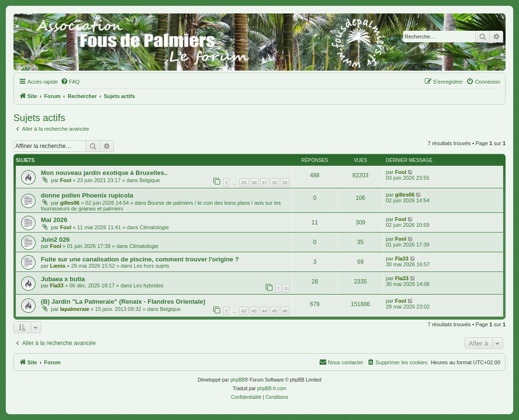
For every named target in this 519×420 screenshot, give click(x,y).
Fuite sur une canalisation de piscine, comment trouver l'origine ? (140, 259)
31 (264, 182)
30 (254, 182)
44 (264, 311)
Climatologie (154, 227)
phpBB (237, 380)
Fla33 (402, 259)
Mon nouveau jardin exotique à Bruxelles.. (104, 173)
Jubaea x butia (63, 279)
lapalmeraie (75, 309)
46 (285, 311)
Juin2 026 (55, 240)
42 (244, 311)
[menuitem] (70, 82)
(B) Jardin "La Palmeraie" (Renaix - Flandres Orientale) (123, 302)
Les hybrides (148, 285)
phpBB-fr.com (272, 389)
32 (274, 182)
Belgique (150, 180)
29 (244, 182)
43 (254, 311)
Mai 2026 (54, 220)
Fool (66, 180)
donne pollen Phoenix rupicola (87, 195)
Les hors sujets (151, 266)
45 (274, 311)
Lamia (58, 266)
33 (285, 182)
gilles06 (70, 203)
